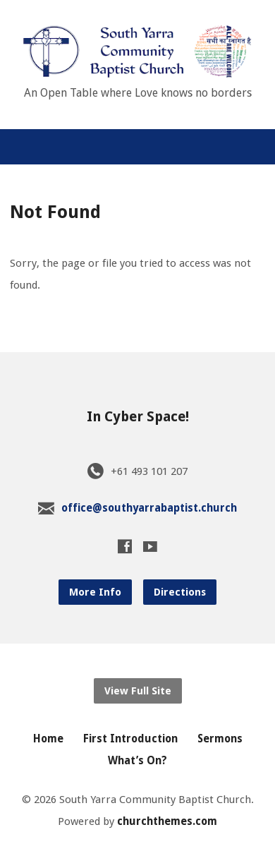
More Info (95, 592)
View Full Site (138, 691)
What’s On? (137, 761)
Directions (180, 592)
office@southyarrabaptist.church (149, 508)
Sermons (220, 739)
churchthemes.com (167, 821)
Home (48, 739)
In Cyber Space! (138, 417)
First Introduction (130, 739)
